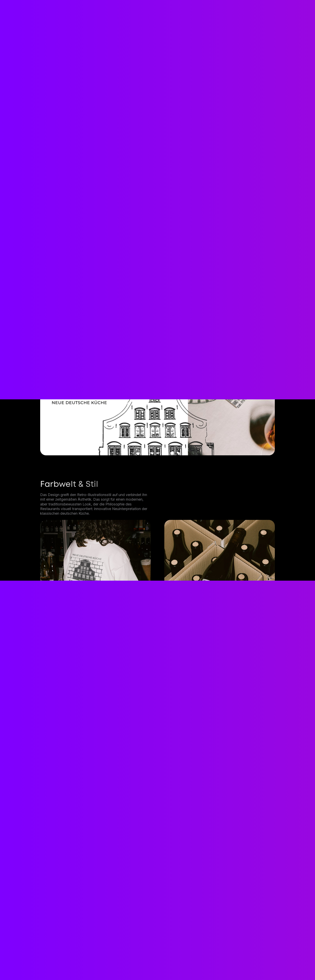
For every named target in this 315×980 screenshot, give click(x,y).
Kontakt (248, 930)
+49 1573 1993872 (69, 952)
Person (174, 967)
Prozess (152, 967)
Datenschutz (230, 967)
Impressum (200, 967)
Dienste (107, 967)
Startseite (82, 967)
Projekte (129, 967)
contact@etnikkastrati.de (77, 937)
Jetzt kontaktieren (158, 855)
